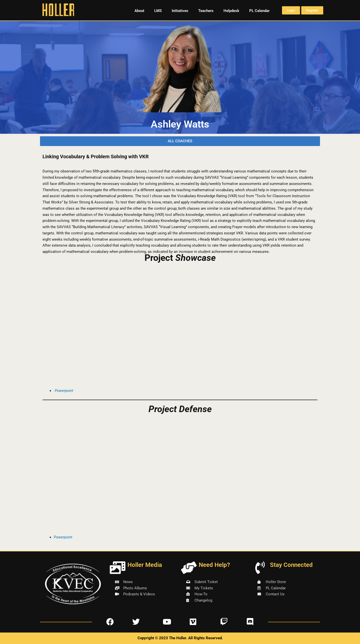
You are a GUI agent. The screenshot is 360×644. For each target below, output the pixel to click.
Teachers (206, 11)
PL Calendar (259, 11)
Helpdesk (231, 11)
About (139, 11)
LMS (158, 11)
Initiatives (180, 11)
